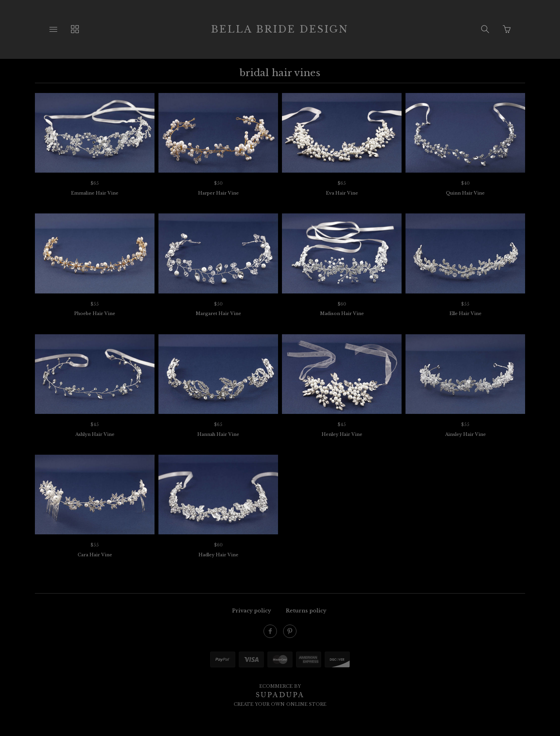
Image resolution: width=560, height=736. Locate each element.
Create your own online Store (280, 704)
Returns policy (306, 611)
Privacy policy (252, 611)
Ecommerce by (280, 686)
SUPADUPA (280, 695)
